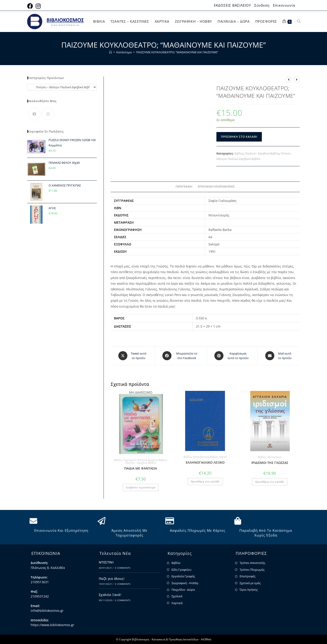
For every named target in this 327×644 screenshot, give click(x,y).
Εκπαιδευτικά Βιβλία (205, 457)
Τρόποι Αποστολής (252, 563)
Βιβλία (239, 153)
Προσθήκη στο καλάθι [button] (205, 481)
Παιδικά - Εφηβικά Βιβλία (262, 153)
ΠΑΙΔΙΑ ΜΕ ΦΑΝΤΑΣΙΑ (141, 468)
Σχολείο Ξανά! (110, 594)
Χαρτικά (177, 603)
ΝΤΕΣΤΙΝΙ (106, 562)
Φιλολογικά (274, 457)
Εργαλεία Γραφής (183, 576)
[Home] (110, 52)
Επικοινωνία (284, 5)
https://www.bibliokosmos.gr (52, 625)
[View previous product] (289, 80)
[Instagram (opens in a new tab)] (38, 6)
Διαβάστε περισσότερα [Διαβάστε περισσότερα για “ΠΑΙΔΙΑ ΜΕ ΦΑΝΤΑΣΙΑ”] (141, 487)
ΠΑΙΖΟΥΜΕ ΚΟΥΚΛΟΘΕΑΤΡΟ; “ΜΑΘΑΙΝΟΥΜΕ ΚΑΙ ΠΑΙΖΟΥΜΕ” (177, 52)
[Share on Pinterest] (232, 356)
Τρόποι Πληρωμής (252, 569)
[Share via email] (279, 356)
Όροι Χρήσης (249, 589)
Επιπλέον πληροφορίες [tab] (216, 187)
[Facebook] (34, 114)
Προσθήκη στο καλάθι (239, 137)
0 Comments (123, 568)
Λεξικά (223, 457)
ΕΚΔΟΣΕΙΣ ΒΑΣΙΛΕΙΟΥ (232, 5)
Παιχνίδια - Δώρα (183, 589)
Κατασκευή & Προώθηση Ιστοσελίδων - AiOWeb (181, 639)
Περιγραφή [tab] (184, 187)
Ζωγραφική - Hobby (185, 583)
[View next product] (297, 80)
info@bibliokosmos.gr (47, 610)
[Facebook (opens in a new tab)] (31, 6)
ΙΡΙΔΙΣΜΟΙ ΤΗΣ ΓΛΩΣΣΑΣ (270, 462)
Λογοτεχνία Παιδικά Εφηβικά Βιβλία (145, 460)
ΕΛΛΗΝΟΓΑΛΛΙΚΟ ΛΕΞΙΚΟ (205, 462)
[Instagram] (48, 114)
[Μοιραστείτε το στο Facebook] (181, 356)
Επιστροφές (248, 576)
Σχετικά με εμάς (250, 583)
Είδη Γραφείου (181, 569)
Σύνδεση (262, 5)
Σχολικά (177, 596)
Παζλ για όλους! (112, 578)
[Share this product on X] (133, 356)
